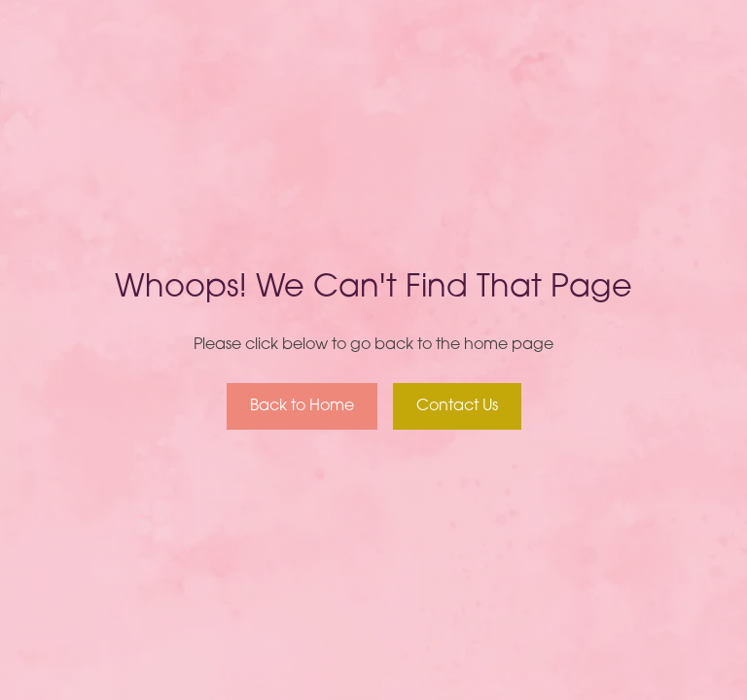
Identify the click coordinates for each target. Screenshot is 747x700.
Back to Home (302, 406)
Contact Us (457, 406)
